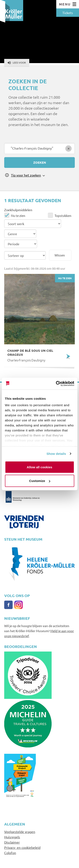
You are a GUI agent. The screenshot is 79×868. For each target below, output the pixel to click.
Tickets (68, 13)
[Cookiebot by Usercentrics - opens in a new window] (56, 384)
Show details (56, 454)
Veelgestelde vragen (20, 832)
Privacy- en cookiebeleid (22, 847)
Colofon (10, 853)
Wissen (60, 255)
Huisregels (12, 837)
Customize (40, 481)
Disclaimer (12, 842)
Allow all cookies (39, 467)
